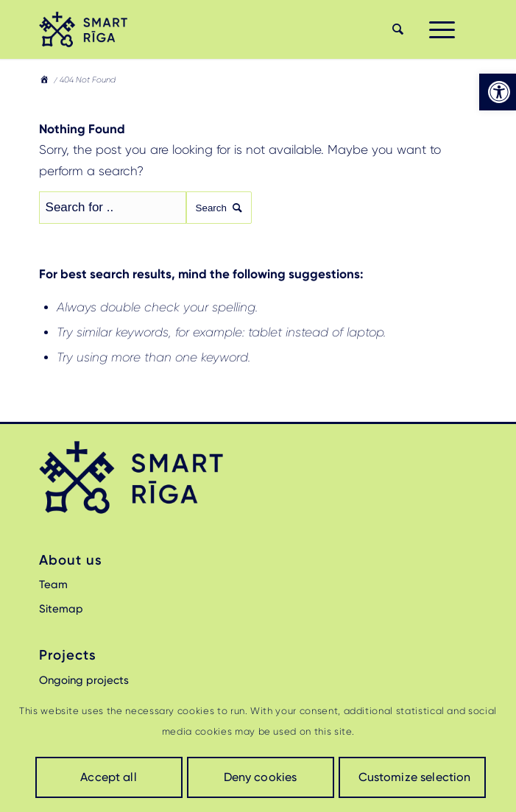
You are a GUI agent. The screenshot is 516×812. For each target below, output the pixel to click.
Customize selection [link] (415, 777)
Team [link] (53, 585)
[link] (498, 92)
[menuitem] (396, 29)
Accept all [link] (109, 777)
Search (219, 208)
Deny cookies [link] (261, 777)
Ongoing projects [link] (84, 680)
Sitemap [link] (61, 609)
